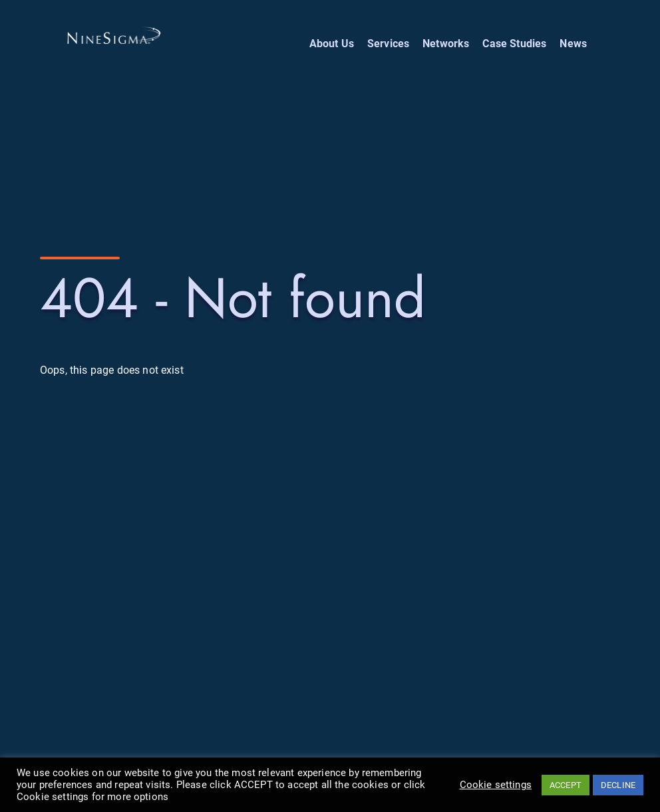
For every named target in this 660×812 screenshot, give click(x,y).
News (573, 44)
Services (388, 44)
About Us (332, 44)
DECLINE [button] (618, 785)
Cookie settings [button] (496, 785)
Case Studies (514, 44)
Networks (446, 44)
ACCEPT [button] (566, 785)
